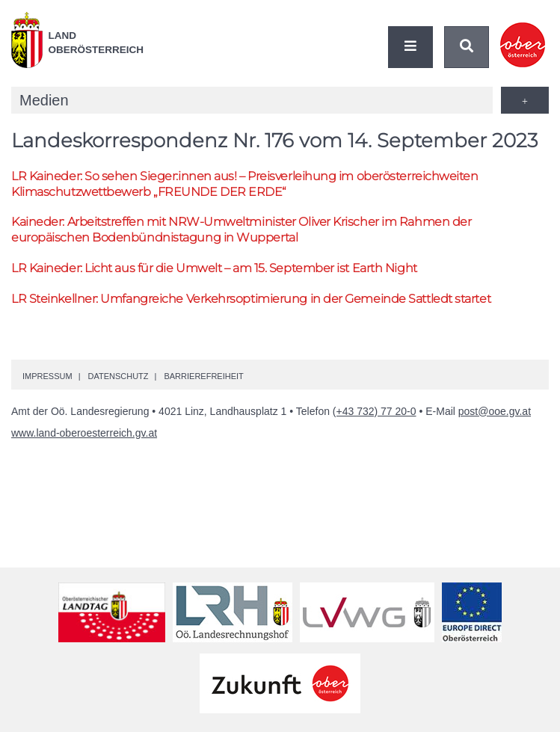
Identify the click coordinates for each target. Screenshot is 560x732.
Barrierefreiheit (203, 376)
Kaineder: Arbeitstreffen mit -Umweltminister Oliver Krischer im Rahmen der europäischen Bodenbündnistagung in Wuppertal (241, 230)
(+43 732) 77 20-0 (375, 411)
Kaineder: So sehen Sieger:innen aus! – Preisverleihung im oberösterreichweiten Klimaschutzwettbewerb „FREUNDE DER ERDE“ (245, 184)
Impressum (47, 376)
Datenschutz (118, 376)
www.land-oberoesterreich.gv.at (84, 433)
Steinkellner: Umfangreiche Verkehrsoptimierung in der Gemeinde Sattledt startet (251, 299)
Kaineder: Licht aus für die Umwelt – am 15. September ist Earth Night (214, 268)
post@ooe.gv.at (495, 411)
